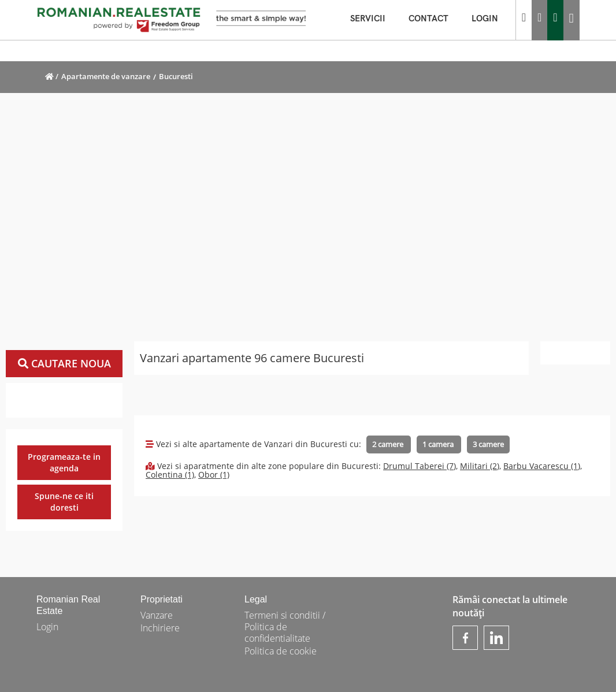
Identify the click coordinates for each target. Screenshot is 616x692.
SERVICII (374, 19)
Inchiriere (160, 628)
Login (47, 627)
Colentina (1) (170, 475)
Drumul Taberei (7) (420, 466)
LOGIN (491, 19)
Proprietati (162, 599)
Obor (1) (214, 475)
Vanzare (157, 615)
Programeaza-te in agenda (64, 462)
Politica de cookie (281, 651)
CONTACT (434, 19)
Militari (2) (480, 466)
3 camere (488, 444)
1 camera (439, 444)
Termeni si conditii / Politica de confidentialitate (285, 627)
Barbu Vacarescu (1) (542, 466)
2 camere (389, 444)
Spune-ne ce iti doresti (64, 502)
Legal (256, 599)
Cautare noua (64, 363)
